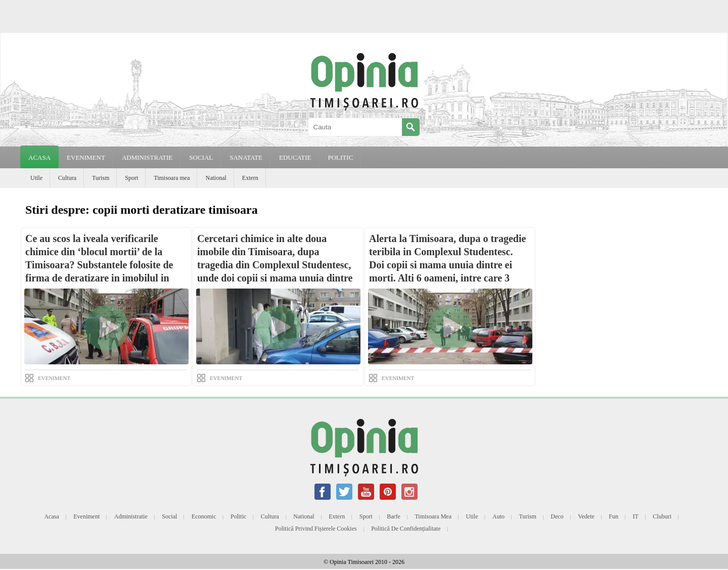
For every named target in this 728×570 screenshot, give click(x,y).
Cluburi (662, 516)
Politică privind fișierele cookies (316, 529)
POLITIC (340, 157)
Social (169, 516)
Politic (238, 516)
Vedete (586, 516)
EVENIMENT (86, 157)
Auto (498, 516)
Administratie (131, 516)
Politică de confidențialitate (406, 529)
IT (636, 516)
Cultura (67, 178)
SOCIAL (201, 157)
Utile (36, 178)
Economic (204, 516)
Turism (101, 178)
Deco (557, 516)
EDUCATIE (295, 157)
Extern (250, 178)
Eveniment (86, 516)
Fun (613, 516)
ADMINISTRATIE (147, 157)
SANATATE (246, 157)
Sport (131, 178)
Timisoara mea (172, 178)
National (216, 178)
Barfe (394, 516)
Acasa (39, 157)
